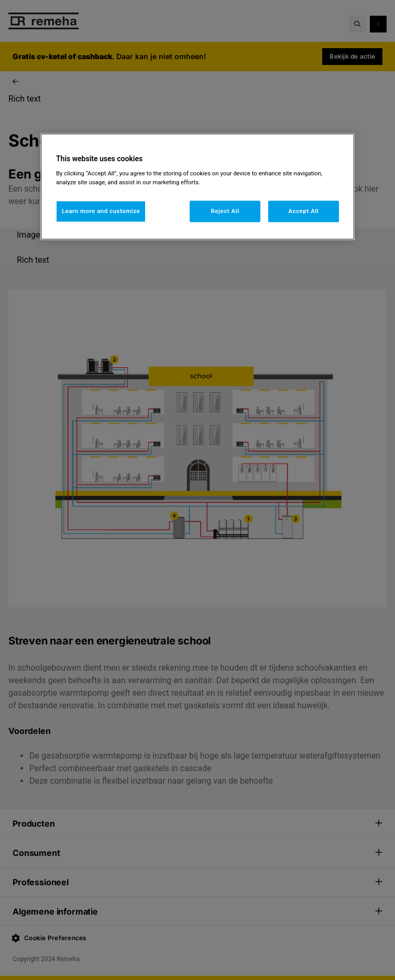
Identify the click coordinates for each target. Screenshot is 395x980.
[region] (197, 187)
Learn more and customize (101, 211)
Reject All (225, 211)
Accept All (304, 211)
